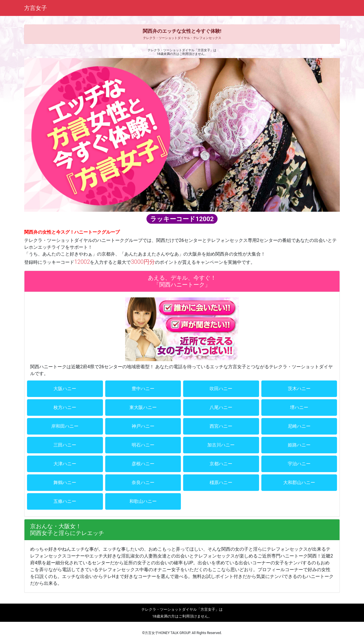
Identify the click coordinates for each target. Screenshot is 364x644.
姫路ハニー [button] (299, 445)
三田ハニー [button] (65, 445)
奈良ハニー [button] (143, 483)
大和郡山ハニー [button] (299, 483)
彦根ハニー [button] (143, 464)
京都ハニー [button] (221, 464)
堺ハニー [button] (299, 407)
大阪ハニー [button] (65, 389)
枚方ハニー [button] (65, 407)
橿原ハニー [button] (221, 483)
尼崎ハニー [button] (299, 426)
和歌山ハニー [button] (143, 501)
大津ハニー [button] (65, 464)
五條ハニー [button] (65, 501)
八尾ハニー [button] (221, 407)
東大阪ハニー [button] (143, 407)
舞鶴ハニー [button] (65, 483)
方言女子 (36, 8)
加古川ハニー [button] (221, 445)
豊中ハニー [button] (143, 389)
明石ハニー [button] (143, 445)
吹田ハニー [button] (221, 389)
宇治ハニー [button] (299, 464)
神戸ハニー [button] (143, 426)
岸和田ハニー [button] (65, 426)
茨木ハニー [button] (299, 389)
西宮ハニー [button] (221, 426)
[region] (182, 135)
